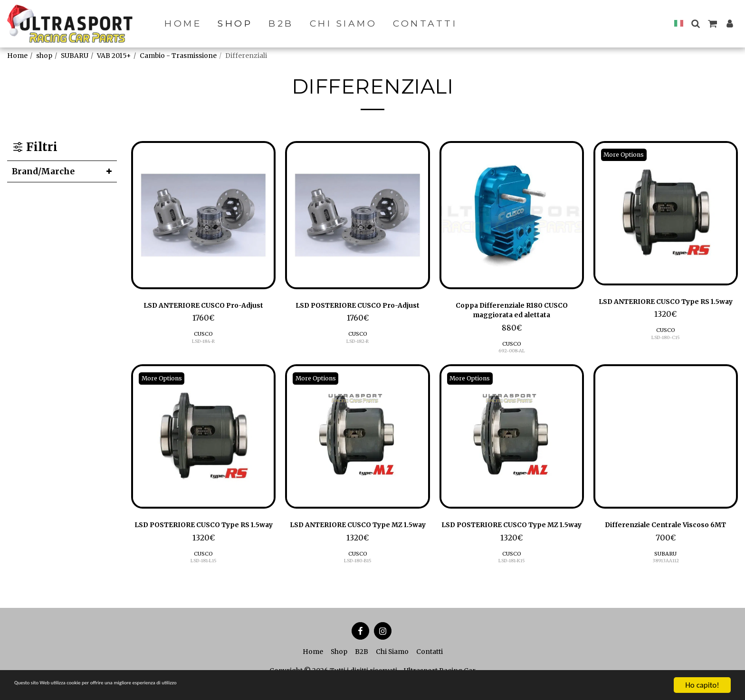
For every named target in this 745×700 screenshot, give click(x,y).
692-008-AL (511, 356)
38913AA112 (665, 581)
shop (44, 56)
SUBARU (75, 56)
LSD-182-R (358, 356)
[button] (695, 24)
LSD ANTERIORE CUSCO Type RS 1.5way (666, 309)
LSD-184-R (203, 356)
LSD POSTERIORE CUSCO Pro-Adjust (358, 312)
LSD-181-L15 (203, 581)
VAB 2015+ (114, 56)
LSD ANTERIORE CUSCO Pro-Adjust (203, 312)
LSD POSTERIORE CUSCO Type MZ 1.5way (512, 537)
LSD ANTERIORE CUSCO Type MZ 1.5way (358, 537)
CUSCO (204, 349)
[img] (203, 215)
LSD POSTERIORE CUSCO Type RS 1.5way (203, 537)
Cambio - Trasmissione (178, 56)
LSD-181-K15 (511, 581)
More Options (628, 155)
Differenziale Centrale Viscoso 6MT (665, 537)
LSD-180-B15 (358, 581)
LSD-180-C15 (665, 352)
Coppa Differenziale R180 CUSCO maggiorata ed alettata (512, 312)
